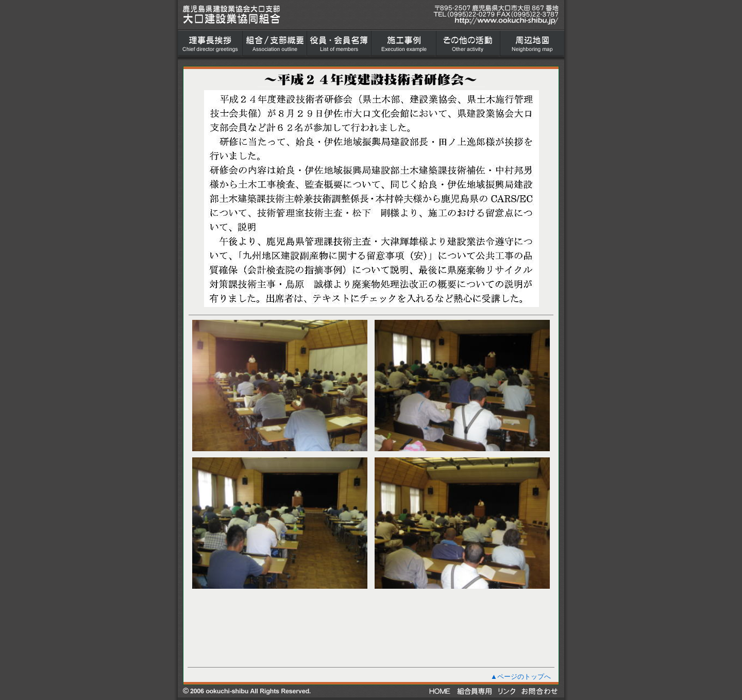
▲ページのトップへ (521, 677)
